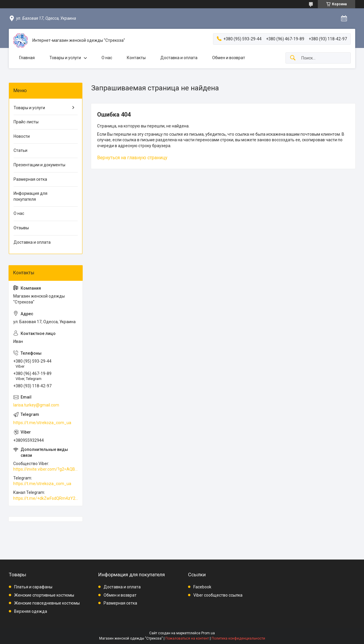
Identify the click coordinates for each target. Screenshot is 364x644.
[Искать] (293, 58)
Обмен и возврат (229, 58)
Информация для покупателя (30, 196)
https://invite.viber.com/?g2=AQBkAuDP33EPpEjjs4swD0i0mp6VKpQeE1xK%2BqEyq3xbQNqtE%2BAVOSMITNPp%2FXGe (46, 469)
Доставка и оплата (179, 58)
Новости (22, 136)
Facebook (202, 587)
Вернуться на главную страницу (132, 158)
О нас (107, 58)
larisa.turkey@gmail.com (36, 405)
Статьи (20, 150)
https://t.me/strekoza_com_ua (42, 423)
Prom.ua (208, 633)
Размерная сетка (30, 179)
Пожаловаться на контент (187, 638)
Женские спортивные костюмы (44, 595)
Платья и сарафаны (33, 587)
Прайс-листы (26, 122)
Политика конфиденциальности (238, 638)
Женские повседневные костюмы (47, 603)
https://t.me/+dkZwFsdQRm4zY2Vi (46, 498)
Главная (27, 58)
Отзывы (21, 228)
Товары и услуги (65, 58)
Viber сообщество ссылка (218, 595)
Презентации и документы (39, 165)
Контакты (136, 58)
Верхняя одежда (31, 611)
